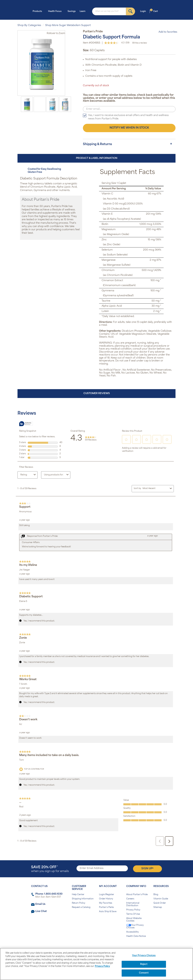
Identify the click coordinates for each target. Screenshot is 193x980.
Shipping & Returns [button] (97, 144)
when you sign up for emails (50, 869)
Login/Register (107, 895)
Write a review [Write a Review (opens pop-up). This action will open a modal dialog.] (140, 43)
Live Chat (41, 911)
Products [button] (38, 11)
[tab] (129, 144)
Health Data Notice (136, 936)
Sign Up (147, 869)
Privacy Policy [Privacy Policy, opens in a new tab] (102, 966)
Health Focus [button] (56, 11)
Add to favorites (166, 32)
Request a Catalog (81, 907)
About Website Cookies (134, 920)
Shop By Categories (29, 25)
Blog (156, 895)
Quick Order (160, 903)
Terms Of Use (133, 914)
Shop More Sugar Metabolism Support (68, 25)
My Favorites (106, 903)
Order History (106, 899)
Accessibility (133, 932)
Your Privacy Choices (135, 926)
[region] (96, 964)
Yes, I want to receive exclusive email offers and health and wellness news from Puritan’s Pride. (128, 117)
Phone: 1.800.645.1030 (49, 894)
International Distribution (133, 904)
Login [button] (144, 11)
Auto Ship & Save (108, 912)
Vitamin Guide (161, 899)
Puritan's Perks (106, 907)
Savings (72, 11)
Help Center (78, 895)
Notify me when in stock (129, 128)
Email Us (40, 904)
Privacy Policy (133, 910)
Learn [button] (84, 11)
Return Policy (79, 903)
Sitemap (158, 907)
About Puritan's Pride (137, 895)
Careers (130, 899)
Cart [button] (154, 11)
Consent (144, 973)
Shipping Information (83, 899)
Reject (144, 964)
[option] (27, 104)
